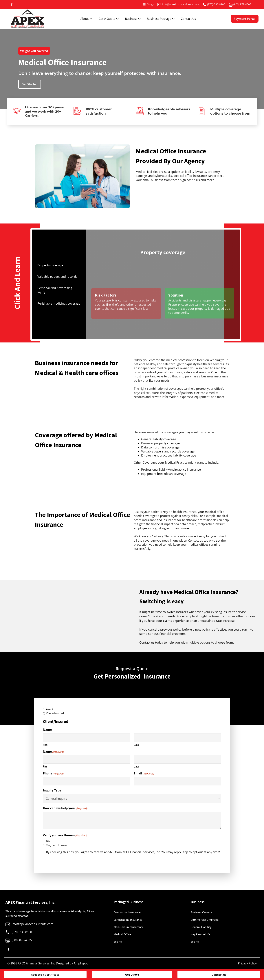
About (87, 19)
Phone (54, 773)
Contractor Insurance (127, 912)
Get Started (30, 84)
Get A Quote (109, 19)
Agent (50, 709)
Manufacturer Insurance (129, 927)
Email (144, 773)
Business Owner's (202, 912)
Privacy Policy (247, 963)
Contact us (219, 975)
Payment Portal (245, 19)
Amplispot (81, 963)
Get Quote (132, 975)
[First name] (87, 738)
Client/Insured (55, 713)
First (46, 745)
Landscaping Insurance (128, 920)
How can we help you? (65, 808)
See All (118, 942)
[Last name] (177, 738)
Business (133, 19)
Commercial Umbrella (205, 920)
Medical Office (122, 934)
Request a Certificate (45, 975)
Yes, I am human (56, 845)
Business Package (161, 19)
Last (136, 745)
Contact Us (188, 19)
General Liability (201, 927)
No (48, 841)
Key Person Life (200, 934)
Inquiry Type (52, 790)
